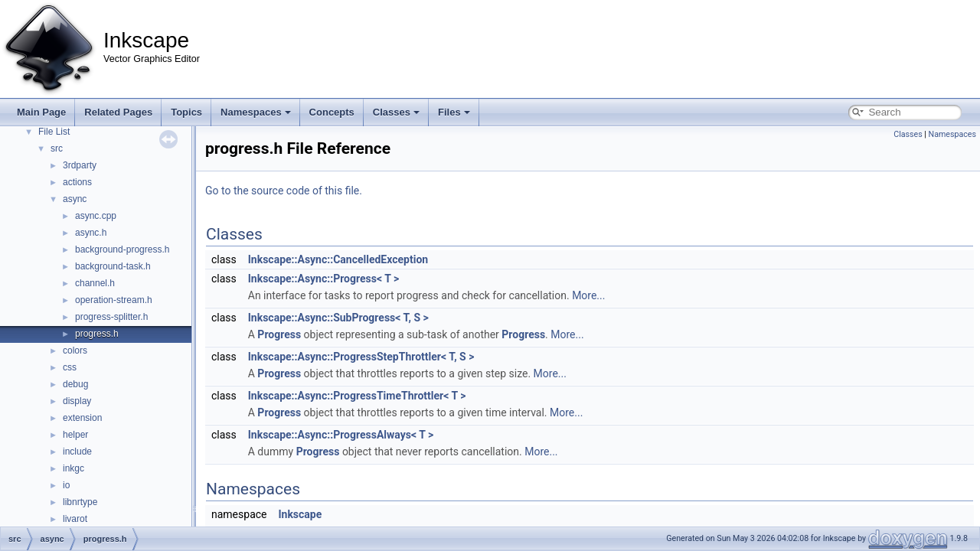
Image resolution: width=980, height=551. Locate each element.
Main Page (41, 112)
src (57, 148)
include (77, 452)
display (77, 401)
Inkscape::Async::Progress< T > (323, 279)
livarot (75, 519)
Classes (396, 112)
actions (77, 182)
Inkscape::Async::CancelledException (338, 259)
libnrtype (80, 502)
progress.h (97, 334)
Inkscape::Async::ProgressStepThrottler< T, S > (361, 357)
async (75, 199)
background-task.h (113, 266)
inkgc (73, 468)
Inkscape (300, 514)
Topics (186, 112)
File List (54, 132)
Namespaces (256, 112)
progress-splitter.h (111, 317)
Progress (279, 334)
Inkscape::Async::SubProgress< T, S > (338, 318)
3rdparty (80, 165)
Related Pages (118, 112)
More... (588, 295)
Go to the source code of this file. (284, 191)
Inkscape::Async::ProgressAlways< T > (341, 435)
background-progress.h (122, 249)
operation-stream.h (114, 300)
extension (82, 418)
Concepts (332, 112)
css (70, 367)
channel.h (95, 283)
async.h (91, 233)
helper (75, 435)
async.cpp (96, 216)
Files (454, 112)
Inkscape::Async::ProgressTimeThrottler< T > (357, 396)
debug (75, 384)
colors (75, 350)
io (66, 485)
